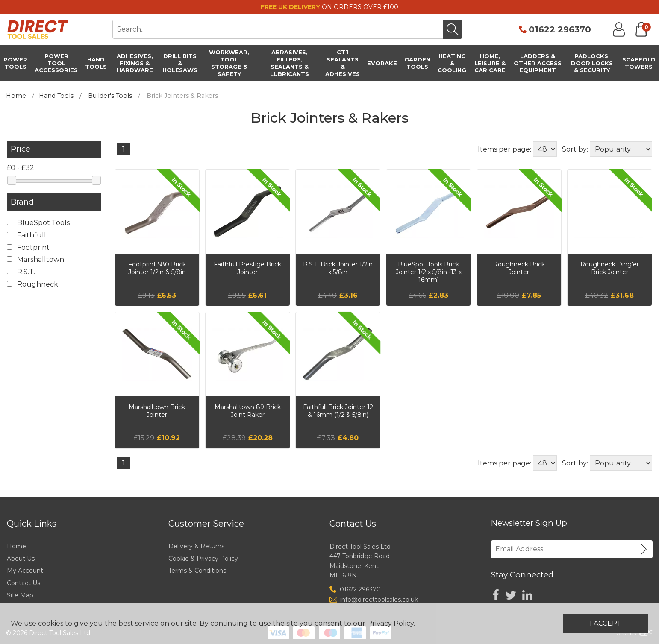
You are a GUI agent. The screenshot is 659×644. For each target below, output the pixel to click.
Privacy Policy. (391, 623)
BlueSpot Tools (38, 223)
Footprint (28, 247)
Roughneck (32, 284)
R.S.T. (21, 272)
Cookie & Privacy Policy (203, 559)
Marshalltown (35, 259)
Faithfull (26, 235)
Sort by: (575, 149)
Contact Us (24, 583)
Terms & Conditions (197, 571)
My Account (25, 571)
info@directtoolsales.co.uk (379, 600)
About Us (21, 559)
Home (16, 96)
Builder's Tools (110, 96)
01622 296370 (560, 29)
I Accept (606, 623)
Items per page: (505, 149)
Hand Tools (56, 96)
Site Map (20, 595)
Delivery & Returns (196, 546)
